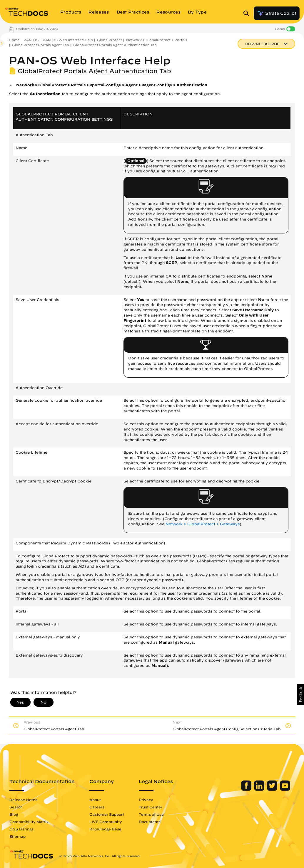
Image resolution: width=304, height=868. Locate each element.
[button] (300, 694)
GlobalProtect (110, 40)
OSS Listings (21, 829)
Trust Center (151, 807)
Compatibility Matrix (29, 822)
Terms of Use (151, 814)
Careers (97, 807)
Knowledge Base (105, 829)
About (95, 800)
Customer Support (107, 814)
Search (16, 807)
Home (14, 40)
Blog (14, 814)
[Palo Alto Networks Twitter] (273, 789)
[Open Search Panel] (248, 13)
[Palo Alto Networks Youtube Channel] (285, 789)
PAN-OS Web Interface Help (68, 40)
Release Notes (23, 800)
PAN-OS (31, 40)
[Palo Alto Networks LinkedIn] (260, 789)
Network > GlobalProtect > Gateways (203, 524)
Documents (150, 822)
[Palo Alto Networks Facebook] (247, 789)
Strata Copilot (277, 13)
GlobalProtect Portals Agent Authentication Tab (115, 45)
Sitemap (17, 836)
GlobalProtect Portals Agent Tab (41, 45)
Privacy (146, 800)
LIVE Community (106, 822)
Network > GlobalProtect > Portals (157, 40)
